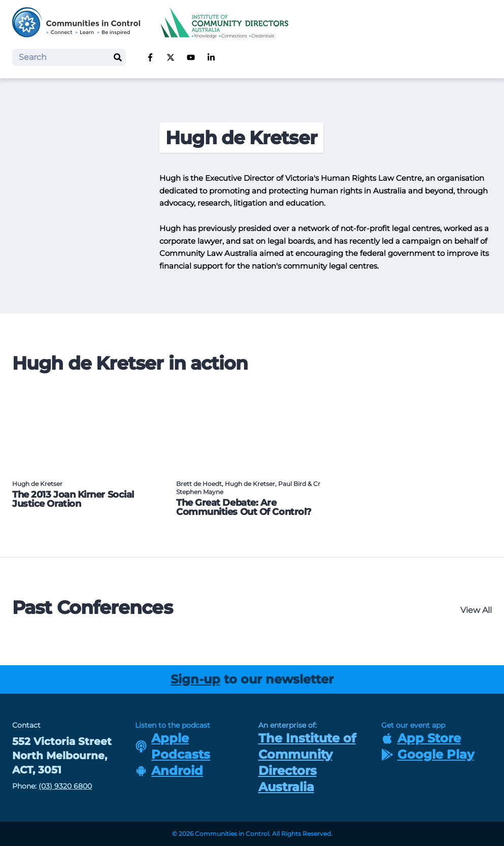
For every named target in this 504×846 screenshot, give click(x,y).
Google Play (428, 754)
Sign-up (195, 679)
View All (476, 610)
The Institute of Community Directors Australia (307, 762)
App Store (421, 738)
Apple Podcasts (173, 746)
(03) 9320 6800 (65, 786)
